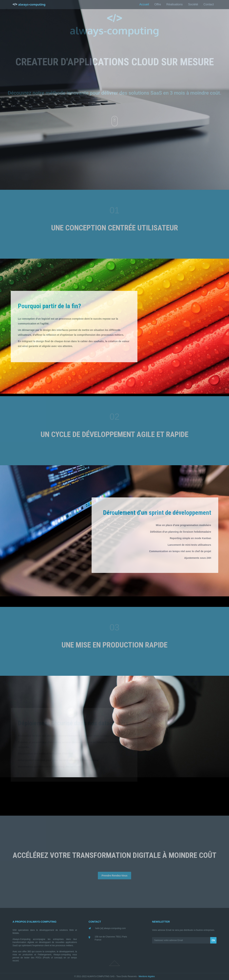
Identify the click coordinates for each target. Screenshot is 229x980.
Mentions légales (147, 976)
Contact (209, 4)
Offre (158, 4)
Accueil (144, 4)
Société (193, 4)
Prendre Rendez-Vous (114, 876)
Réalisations (175, 4)
